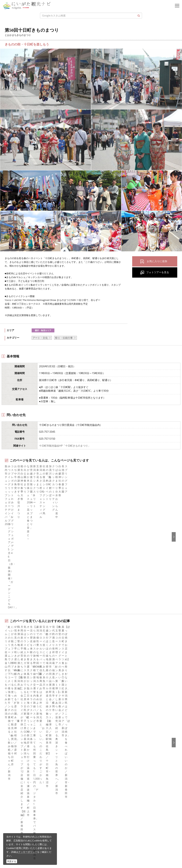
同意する (12, 861)
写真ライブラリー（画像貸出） (113, 696)
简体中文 (100, 745)
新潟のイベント (24, 647)
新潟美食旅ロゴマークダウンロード (115, 714)
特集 (10, 671)
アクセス (12, 705)
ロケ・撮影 (22, 841)
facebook (12, 737)
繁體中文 (100, 749)
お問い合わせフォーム (29, 850)
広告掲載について (105, 688)
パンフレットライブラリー (110, 705)
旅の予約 (12, 701)
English (99, 737)
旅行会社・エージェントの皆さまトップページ (122, 671)
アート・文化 (40, 338)
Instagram (13, 745)
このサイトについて (106, 675)
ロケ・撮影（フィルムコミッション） (117, 722)
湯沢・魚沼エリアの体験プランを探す (27, 585)
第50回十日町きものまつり (49, 647)
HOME (9, 647)
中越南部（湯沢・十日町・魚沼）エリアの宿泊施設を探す (39, 605)
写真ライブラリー (26, 824)
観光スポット (15, 688)
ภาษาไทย (100, 758)
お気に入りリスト (17, 709)
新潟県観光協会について (109, 679)
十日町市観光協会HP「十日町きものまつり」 (65, 446)
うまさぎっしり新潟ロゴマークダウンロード (120, 718)
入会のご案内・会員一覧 (109, 684)
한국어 (99, 741)
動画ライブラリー (105, 701)
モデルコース (15, 684)
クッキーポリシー (28, 852)
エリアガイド (15, 675)
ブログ (11, 749)
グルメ (11, 679)
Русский (100, 754)
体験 (10, 692)
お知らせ (12, 714)
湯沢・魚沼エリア (43, 330)
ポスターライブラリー (108, 709)
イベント (12, 696)
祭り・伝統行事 (64, 338)
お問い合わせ (103, 777)
